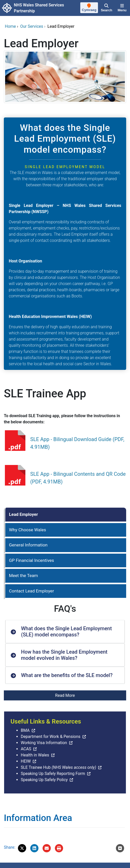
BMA (25, 730)
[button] (22, 848)
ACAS (26, 749)
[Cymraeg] (89, 8)
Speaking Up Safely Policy (44, 780)
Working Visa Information (44, 743)
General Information (28, 545)
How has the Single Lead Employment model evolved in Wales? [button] (64, 655)
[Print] (59, 848)
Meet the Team (23, 575)
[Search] (107, 8)
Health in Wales (35, 755)
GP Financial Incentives (32, 560)
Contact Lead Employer (31, 591)
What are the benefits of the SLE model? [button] (67, 675)
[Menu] (122, 8)
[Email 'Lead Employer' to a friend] (47, 848)
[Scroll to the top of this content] (120, 848)
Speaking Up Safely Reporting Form (53, 774)
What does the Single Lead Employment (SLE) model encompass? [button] (66, 632)
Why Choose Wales (28, 530)
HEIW (26, 761)
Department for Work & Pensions (51, 737)
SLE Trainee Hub (58, 767)
